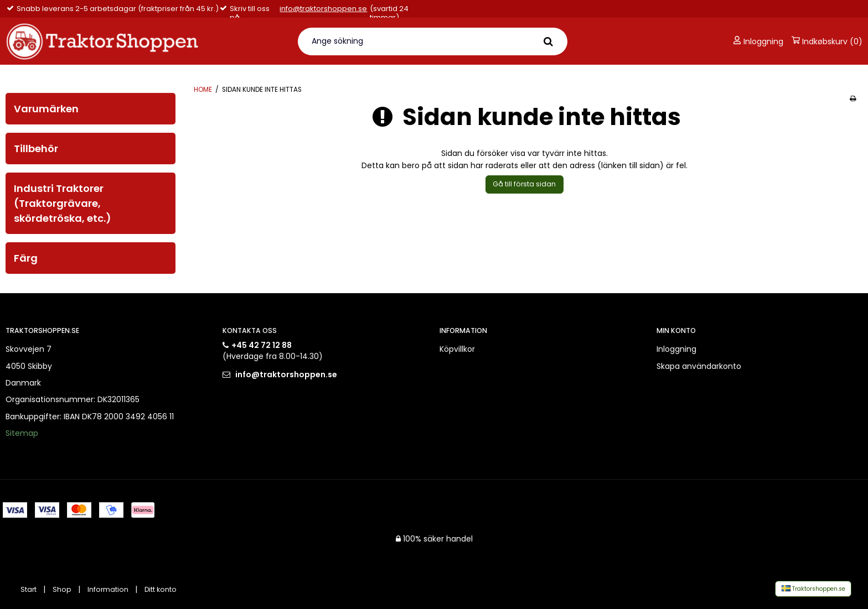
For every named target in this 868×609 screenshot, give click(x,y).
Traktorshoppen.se (813, 589)
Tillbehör (36, 149)
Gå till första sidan (524, 184)
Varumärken (46, 109)
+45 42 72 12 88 (262, 345)
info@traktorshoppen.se (323, 9)
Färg (26, 258)
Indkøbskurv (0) (827, 41)
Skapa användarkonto (699, 366)
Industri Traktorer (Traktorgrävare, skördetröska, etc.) (63, 203)
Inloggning (758, 41)
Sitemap (22, 433)
